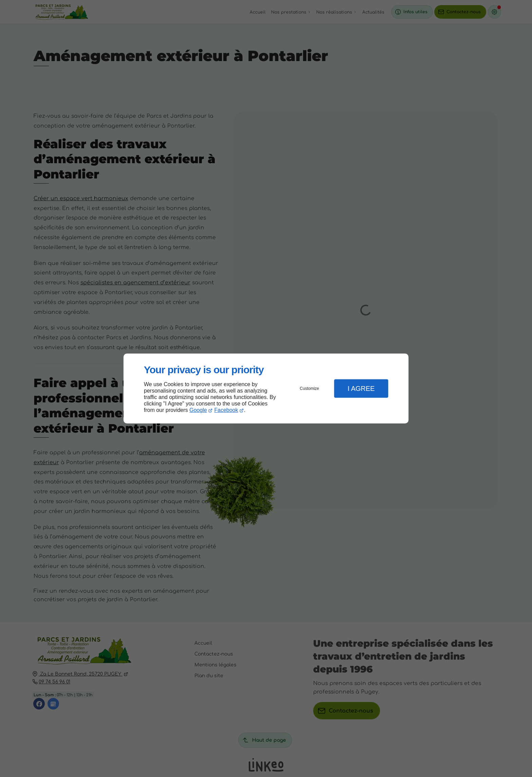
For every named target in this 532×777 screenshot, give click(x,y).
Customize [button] (310, 389)
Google (198, 410)
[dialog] (266, 389)
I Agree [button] (361, 389)
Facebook (226, 410)
